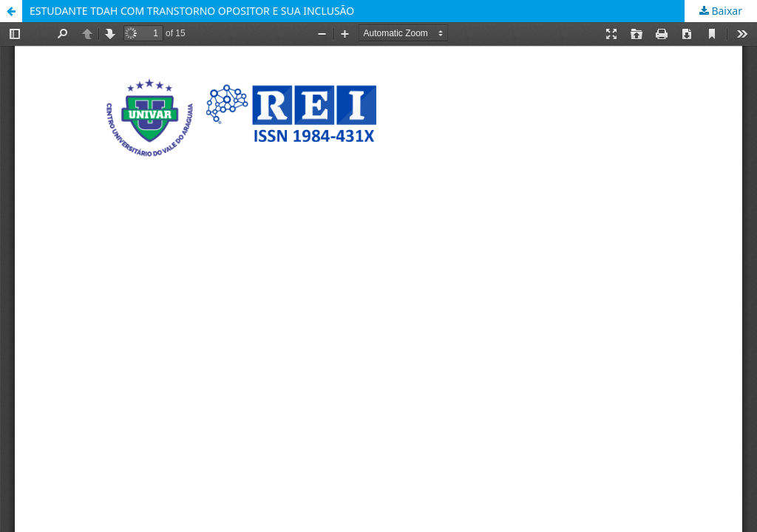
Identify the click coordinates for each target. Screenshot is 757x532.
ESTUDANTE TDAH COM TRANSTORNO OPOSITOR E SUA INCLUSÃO (192, 11)
